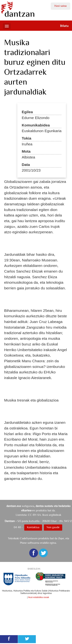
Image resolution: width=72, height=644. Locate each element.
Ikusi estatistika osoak (39, 597)
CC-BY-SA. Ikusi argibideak (45, 515)
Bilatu (64, 26)
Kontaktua (33, 527)
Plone (23, 543)
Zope (61, 538)
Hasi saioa (61, 6)
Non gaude (53, 527)
